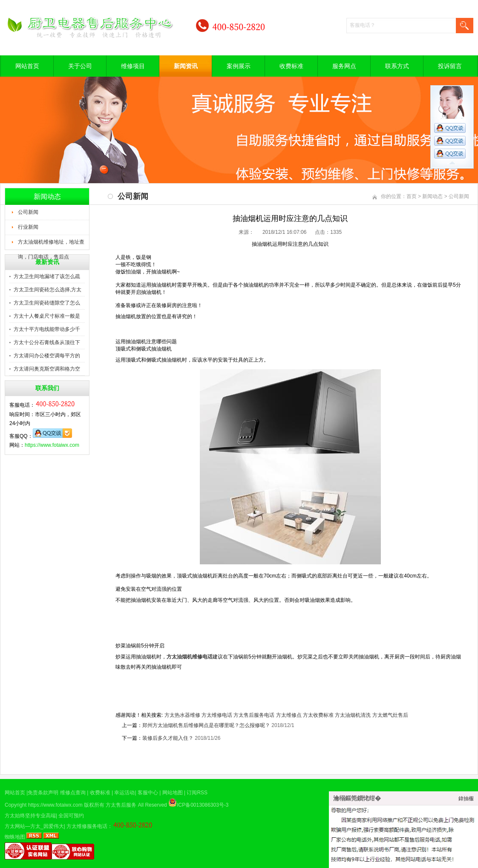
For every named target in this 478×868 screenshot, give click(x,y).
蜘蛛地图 (15, 837)
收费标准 (291, 66)
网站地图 (173, 793)
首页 (412, 196)
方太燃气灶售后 (390, 715)
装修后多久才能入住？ (168, 738)
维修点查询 (73, 793)
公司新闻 (28, 212)
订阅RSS (197, 793)
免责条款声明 (43, 793)
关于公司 (80, 66)
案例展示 (239, 66)
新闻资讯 (186, 66)
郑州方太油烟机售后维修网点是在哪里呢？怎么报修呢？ (206, 725)
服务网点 (344, 66)
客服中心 (148, 793)
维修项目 (133, 66)
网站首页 (27, 66)
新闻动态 (432, 196)
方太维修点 (289, 715)
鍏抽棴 (466, 799)
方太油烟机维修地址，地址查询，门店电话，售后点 (51, 244)
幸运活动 (124, 793)
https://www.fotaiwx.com (52, 445)
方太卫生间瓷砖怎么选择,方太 (48, 290)
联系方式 (397, 66)
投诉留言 (450, 66)
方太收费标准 (318, 715)
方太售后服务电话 (254, 715)
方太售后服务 (121, 805)
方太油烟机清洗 (353, 715)
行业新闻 (28, 227)
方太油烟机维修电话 (190, 657)
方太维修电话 (217, 715)
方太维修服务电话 (87, 826)
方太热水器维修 (182, 715)
